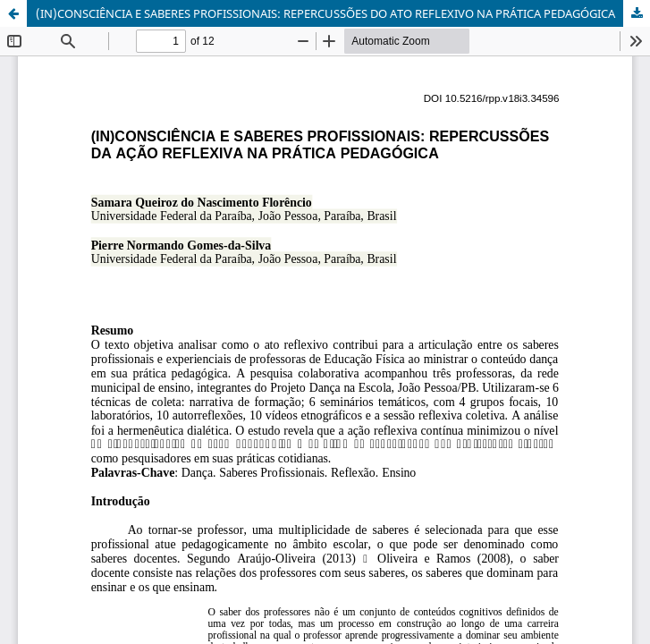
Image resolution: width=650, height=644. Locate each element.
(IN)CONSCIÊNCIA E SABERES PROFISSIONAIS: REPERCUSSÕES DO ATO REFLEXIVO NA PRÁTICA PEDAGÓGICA (325, 13)
